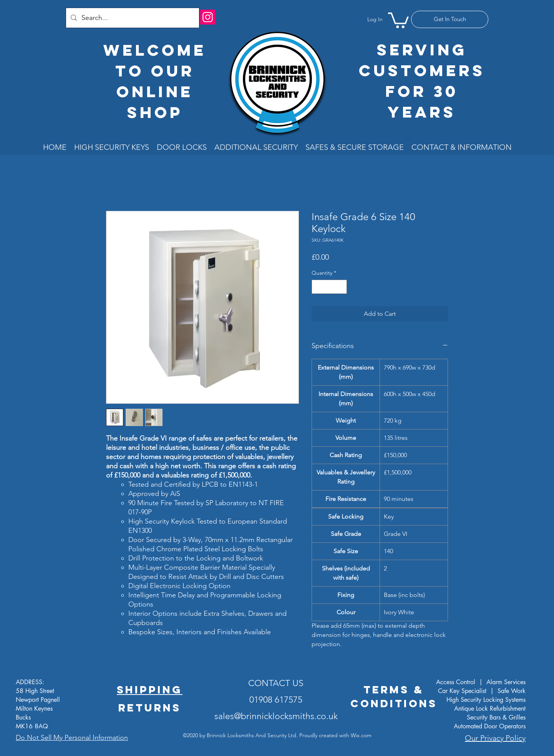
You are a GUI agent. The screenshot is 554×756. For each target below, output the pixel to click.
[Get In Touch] (450, 19)
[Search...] (132, 18)
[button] (398, 19)
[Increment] (341, 287)
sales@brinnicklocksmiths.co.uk (276, 716)
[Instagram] (208, 17)
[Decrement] (318, 287)
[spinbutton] (329, 287)
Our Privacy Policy (495, 738)
